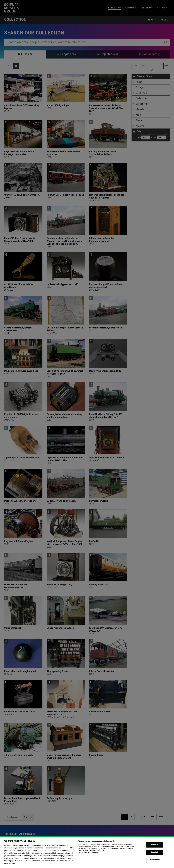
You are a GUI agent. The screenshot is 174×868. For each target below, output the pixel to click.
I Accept (155, 848)
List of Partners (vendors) (88, 856)
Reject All (155, 856)
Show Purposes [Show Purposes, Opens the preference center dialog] (155, 864)
